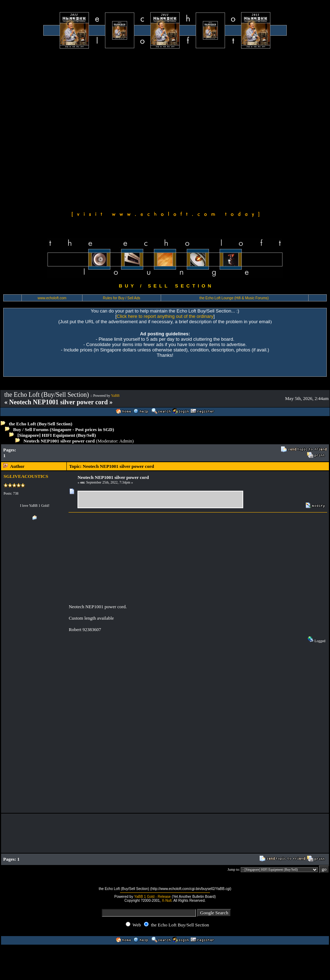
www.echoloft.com (52, 298)
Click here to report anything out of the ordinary (165, 316)
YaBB (115, 396)
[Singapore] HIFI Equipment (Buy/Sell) (57, 435)
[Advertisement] (74, 129)
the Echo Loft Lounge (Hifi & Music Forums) (234, 298)
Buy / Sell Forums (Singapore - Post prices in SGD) (64, 429)
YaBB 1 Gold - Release (153, 897)
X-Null (167, 901)
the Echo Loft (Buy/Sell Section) (41, 424)
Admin (126, 441)
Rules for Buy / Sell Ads (122, 298)
